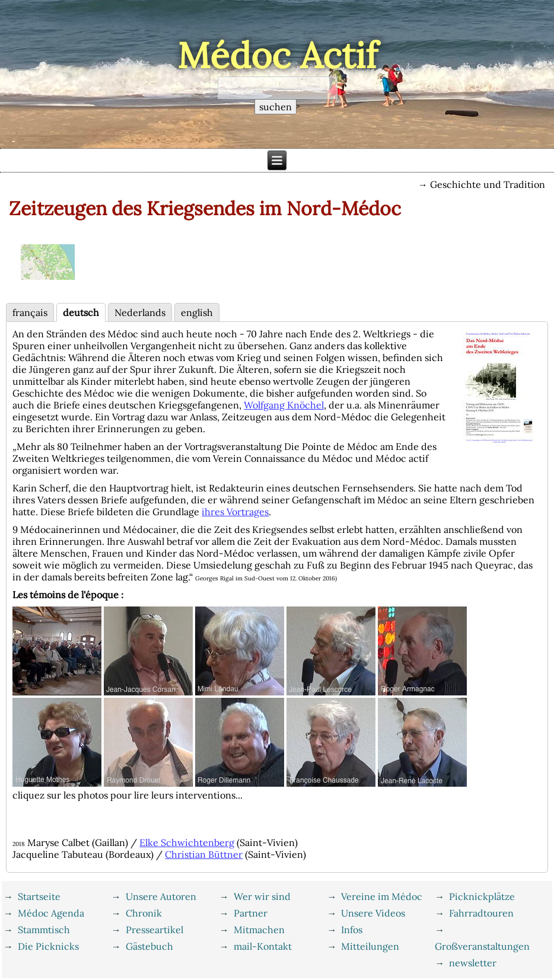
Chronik (144, 913)
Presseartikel (155, 930)
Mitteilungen (370, 946)
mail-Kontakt (263, 946)
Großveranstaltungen (482, 946)
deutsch (81, 312)
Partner (251, 913)
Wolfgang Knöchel (284, 405)
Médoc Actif (277, 55)
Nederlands (140, 312)
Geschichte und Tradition (488, 184)
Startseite (39, 896)
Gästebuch (149, 946)
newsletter (473, 963)
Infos (352, 930)
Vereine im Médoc (382, 896)
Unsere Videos (373, 913)
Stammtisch (44, 930)
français (30, 312)
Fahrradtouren (481, 913)
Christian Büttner (204, 854)
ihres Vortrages (235, 512)
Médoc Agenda (51, 913)
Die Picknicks (48, 946)
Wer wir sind (262, 896)
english (197, 312)
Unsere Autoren (161, 896)
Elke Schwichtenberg (187, 842)
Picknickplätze (482, 896)
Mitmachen (259, 930)
